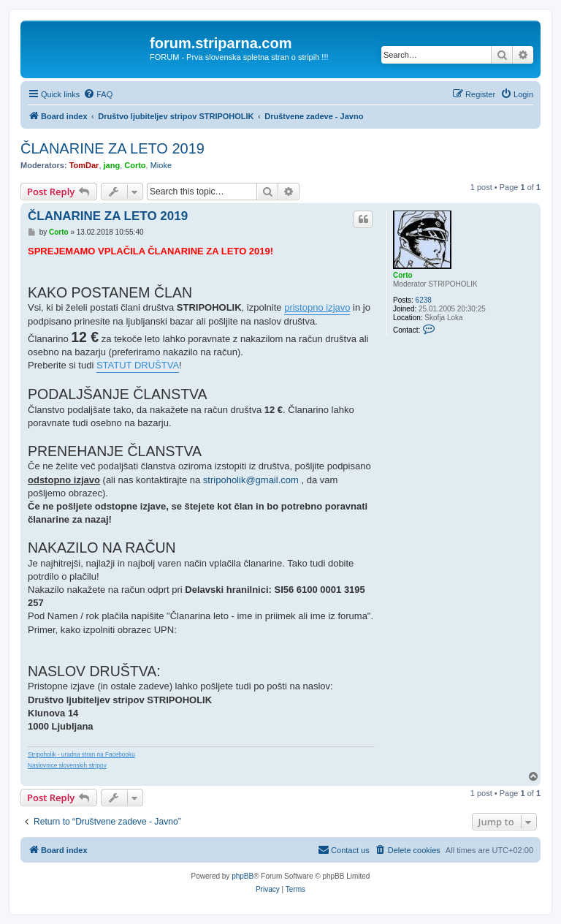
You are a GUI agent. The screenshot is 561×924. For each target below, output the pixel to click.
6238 (424, 300)
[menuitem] (98, 94)
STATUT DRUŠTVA (138, 365)
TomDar (84, 165)
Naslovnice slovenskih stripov (67, 766)
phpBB (243, 876)
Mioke (161, 165)
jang (112, 165)
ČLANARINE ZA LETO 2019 (112, 148)
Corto (135, 165)
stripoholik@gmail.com (251, 480)
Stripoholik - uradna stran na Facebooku (81, 755)
